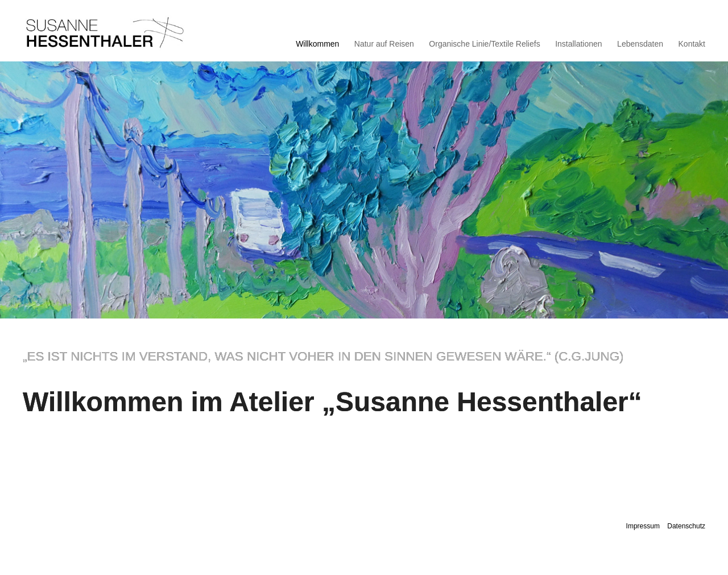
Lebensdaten (640, 44)
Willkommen (317, 44)
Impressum (643, 526)
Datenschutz (686, 526)
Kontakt (692, 44)
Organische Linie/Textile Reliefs (484, 44)
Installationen (579, 44)
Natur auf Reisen (384, 44)
